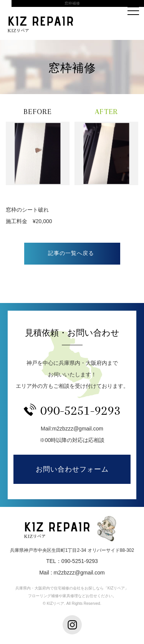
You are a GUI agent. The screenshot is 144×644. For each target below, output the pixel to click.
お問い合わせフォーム (72, 469)
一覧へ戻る (72, 254)
